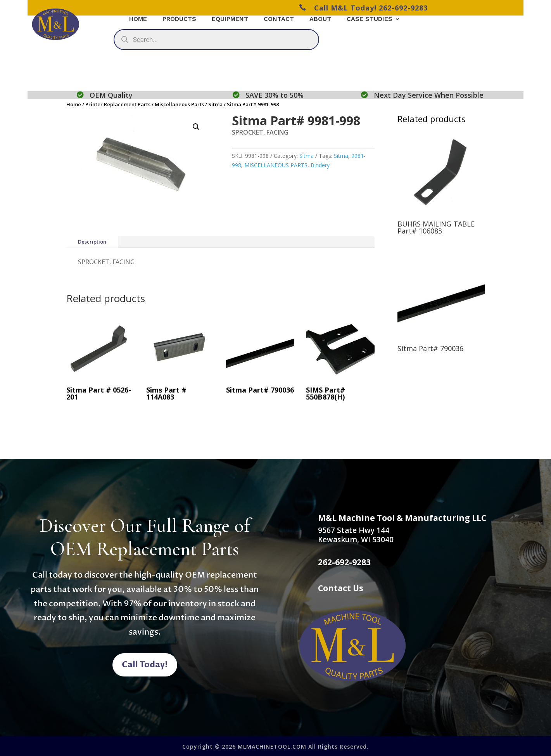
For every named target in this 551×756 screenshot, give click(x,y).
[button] (196, 127)
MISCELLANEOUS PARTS (276, 165)
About (320, 19)
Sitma (215, 104)
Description (92, 242)
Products (179, 19)
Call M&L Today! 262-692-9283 (363, 8)
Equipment (230, 19)
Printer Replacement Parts (118, 104)
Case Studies (370, 19)
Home (74, 104)
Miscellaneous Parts (179, 104)
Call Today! (145, 665)
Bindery (320, 165)
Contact (279, 19)
